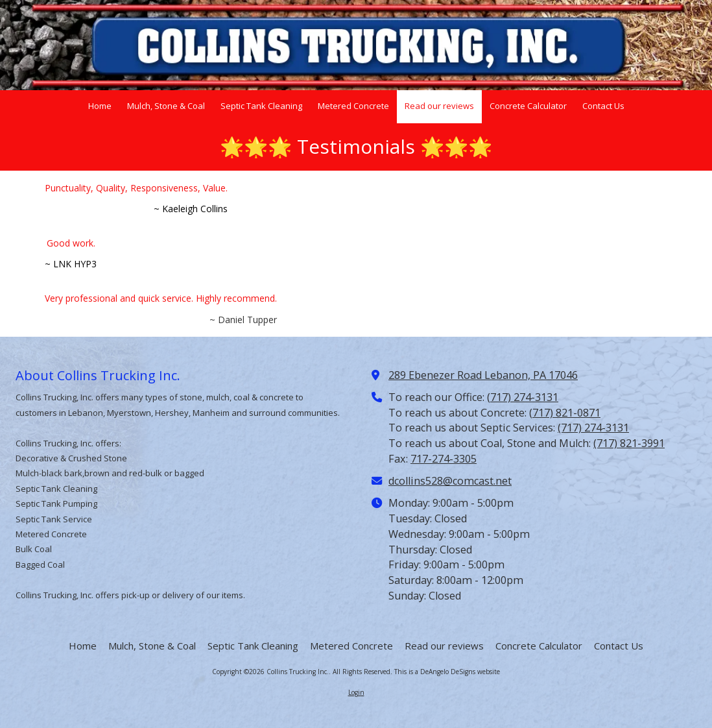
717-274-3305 (444, 459)
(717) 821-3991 (629, 443)
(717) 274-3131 (523, 397)
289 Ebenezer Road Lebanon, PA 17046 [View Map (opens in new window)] (483, 375)
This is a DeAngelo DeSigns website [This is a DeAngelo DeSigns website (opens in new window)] (447, 672)
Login (356, 692)
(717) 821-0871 (565, 413)
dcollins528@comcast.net (450, 481)
